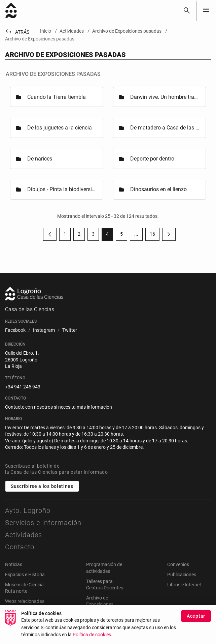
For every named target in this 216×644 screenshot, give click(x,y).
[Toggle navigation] (206, 10)
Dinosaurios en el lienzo (158, 189)
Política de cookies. (93, 635)
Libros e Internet (184, 585)
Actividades (24, 535)
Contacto (20, 547)
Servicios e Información (43, 523)
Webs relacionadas (25, 601)
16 (155, 235)
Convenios (178, 564)
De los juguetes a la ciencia (60, 128)
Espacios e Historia (25, 575)
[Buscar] (187, 10)
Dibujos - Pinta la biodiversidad (62, 189)
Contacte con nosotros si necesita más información (59, 407)
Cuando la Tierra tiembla (57, 97)
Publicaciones (182, 575)
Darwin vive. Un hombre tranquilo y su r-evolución (165, 97)
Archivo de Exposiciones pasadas (100, 604)
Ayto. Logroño (28, 510)
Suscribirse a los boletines (42, 486)
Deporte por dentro (152, 159)
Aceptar (196, 616)
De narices (40, 159)
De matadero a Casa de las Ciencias (165, 128)
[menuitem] (15, 330)
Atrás (17, 32)
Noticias (14, 564)
